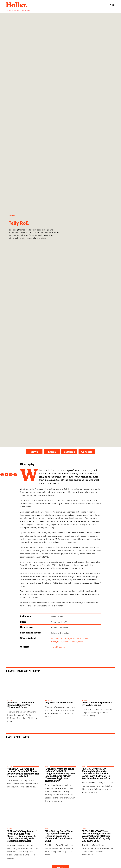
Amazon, (87, 638)
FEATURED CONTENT (23, 671)
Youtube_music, (76, 641)
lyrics (84, 700)
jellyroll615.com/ (58, 647)
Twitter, (79, 638)
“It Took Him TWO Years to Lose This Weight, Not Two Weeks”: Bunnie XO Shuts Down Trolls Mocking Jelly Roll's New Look (97, 835)
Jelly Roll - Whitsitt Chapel (59, 702)
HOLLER (9, 10)
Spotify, (66, 641)
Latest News (17, 737)
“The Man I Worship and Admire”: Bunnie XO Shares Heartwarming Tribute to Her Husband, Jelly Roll (23, 772)
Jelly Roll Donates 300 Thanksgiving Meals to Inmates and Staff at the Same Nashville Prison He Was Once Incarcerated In (96, 773)
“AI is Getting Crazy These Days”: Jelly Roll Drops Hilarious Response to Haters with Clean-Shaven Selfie (59, 835)
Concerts (87, 452)
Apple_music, (57, 641)
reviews (48, 700)
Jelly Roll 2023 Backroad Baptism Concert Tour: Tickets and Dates (21, 705)
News (34, 452)
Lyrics (52, 452)
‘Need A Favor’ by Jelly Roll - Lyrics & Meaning (97, 703)
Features (69, 452)
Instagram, (65, 638)
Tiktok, (73, 638)
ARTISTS (17, 10)
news (9, 700)
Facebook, (55, 638)
